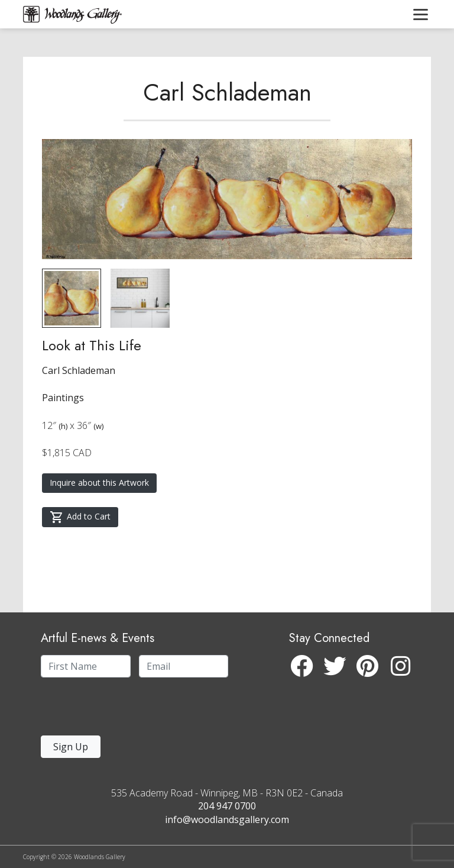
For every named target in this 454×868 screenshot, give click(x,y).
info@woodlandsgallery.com (227, 819)
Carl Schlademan (227, 92)
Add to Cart (80, 517)
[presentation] (113, 710)
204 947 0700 (227, 806)
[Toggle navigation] (421, 14)
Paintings (63, 398)
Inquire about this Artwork (99, 483)
